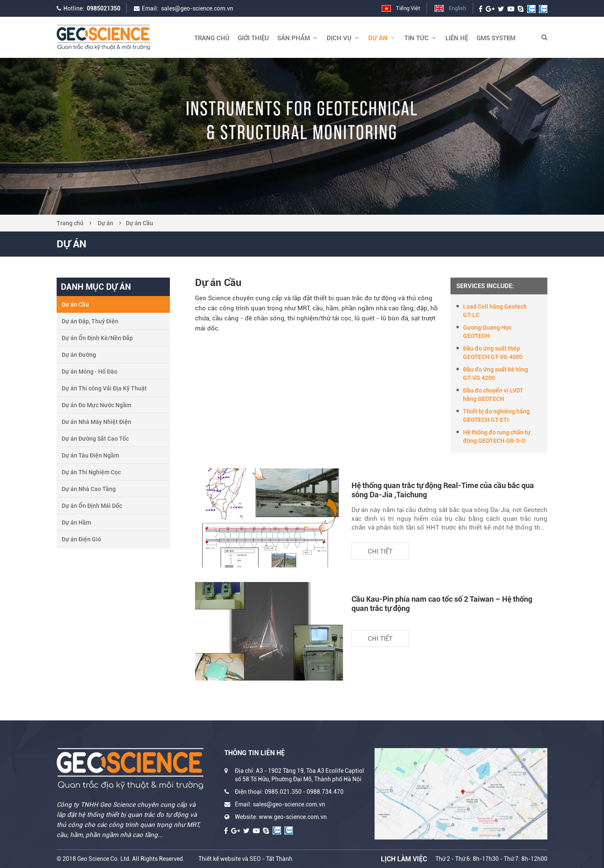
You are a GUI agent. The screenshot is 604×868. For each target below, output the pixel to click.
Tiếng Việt (408, 8)
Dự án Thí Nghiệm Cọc (91, 472)
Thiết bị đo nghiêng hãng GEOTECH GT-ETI (496, 416)
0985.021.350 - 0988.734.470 (304, 792)
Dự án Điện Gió (81, 539)
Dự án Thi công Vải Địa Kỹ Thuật (104, 388)
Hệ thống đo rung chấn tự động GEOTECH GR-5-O (497, 437)
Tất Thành (279, 859)
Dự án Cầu (139, 223)
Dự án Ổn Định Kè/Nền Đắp (97, 338)
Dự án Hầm (76, 522)
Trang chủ (70, 223)
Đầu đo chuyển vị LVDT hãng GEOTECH (493, 395)
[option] (302, 136)
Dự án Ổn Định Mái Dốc (92, 506)
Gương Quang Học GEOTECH (487, 332)
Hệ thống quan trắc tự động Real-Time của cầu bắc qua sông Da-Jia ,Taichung (443, 490)
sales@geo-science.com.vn (197, 8)
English (457, 8)
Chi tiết (380, 551)
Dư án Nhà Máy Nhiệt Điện (96, 422)
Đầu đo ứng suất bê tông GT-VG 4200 (496, 374)
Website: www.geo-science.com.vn (281, 817)
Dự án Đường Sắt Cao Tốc (95, 439)
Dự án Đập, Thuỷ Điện (90, 321)
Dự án (105, 223)
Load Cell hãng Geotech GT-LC (495, 311)
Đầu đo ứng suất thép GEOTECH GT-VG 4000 (493, 353)
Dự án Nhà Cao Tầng (89, 489)
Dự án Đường (79, 355)
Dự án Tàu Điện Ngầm (90, 455)
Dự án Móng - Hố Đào (90, 372)
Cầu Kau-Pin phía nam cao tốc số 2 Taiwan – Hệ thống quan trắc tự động (442, 604)
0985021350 (104, 8)
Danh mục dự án (96, 287)
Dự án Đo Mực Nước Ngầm (96, 405)
